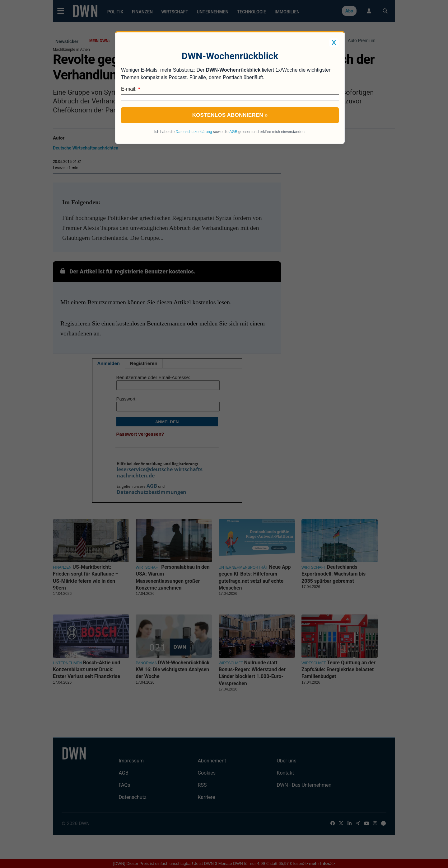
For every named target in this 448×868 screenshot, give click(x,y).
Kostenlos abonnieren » (230, 115)
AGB (233, 132)
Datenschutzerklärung (194, 132)
